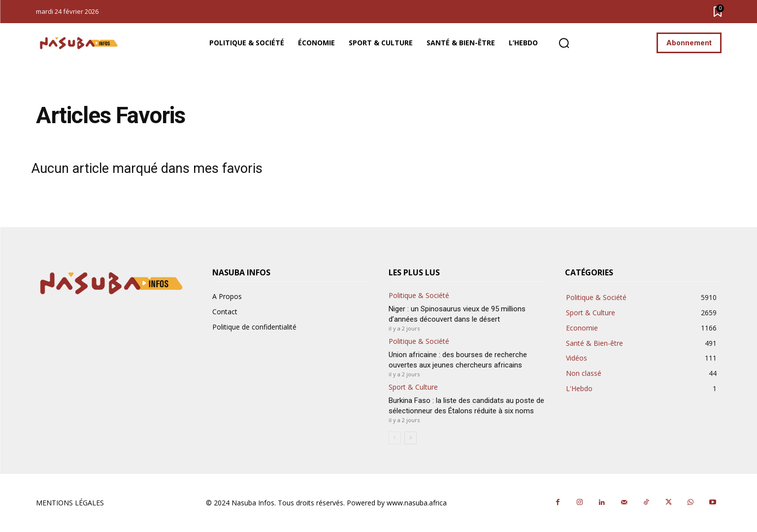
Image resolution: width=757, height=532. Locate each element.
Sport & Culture (413, 387)
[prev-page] (395, 438)
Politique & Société (419, 296)
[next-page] (411, 438)
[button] (564, 43)
